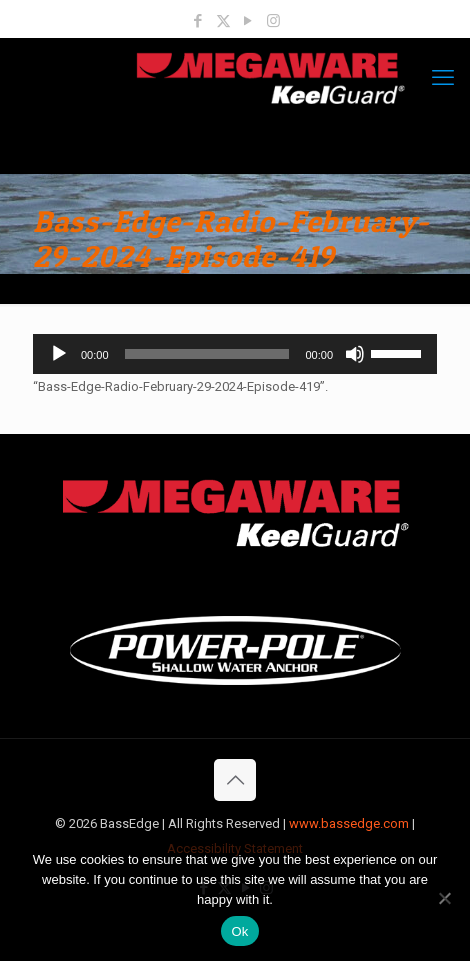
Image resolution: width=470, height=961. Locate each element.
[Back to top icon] (235, 780)
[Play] (59, 354)
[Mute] (355, 354)
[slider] (207, 354)
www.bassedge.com (349, 823)
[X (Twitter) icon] (223, 21)
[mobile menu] (443, 78)
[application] (235, 354)
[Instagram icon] (273, 21)
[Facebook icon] (198, 21)
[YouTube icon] (248, 21)
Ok (239, 931)
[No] (445, 898)
